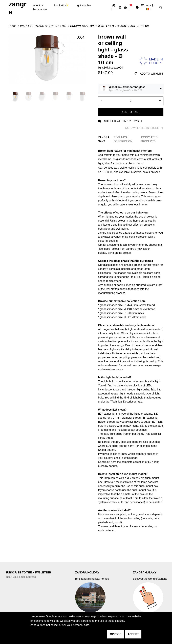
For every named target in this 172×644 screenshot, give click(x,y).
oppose (116, 634)
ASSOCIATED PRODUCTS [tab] (149, 139)
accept (133, 634)
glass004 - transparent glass (127, 87)
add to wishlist (149, 74)
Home (13, 26)
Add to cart (131, 112)
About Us (38, 5)
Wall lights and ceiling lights (44, 26)
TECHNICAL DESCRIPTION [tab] (123, 139)
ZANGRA (18, 8)
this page (132, 458)
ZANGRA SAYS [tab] (104, 139)
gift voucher (84, 5)
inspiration (60, 5)
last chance (40, 9)
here (143, 301)
